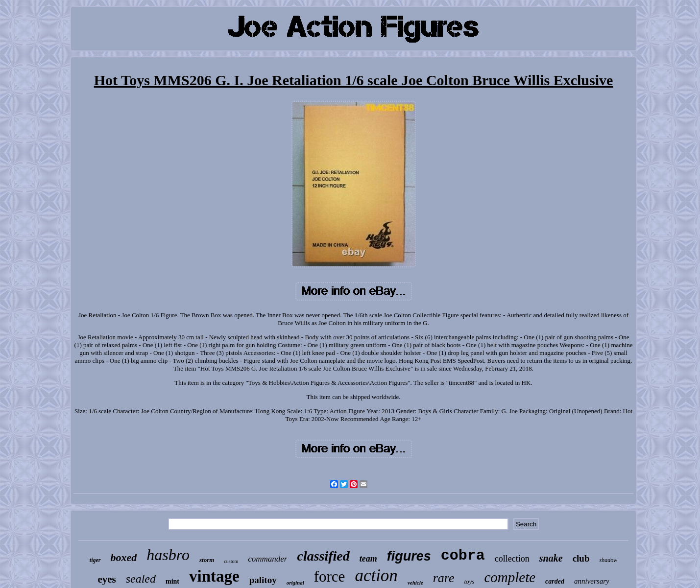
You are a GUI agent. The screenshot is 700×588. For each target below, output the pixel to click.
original (295, 583)
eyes (107, 579)
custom (231, 561)
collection (512, 559)
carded (555, 581)
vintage (214, 576)
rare (444, 578)
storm (207, 560)
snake (551, 558)
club (581, 558)
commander (267, 559)
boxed (124, 557)
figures (409, 556)
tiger (95, 560)
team (368, 559)
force (330, 576)
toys (469, 581)
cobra (463, 556)
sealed (141, 579)
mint (172, 581)
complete (510, 577)
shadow (608, 560)
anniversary (592, 581)
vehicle (415, 583)
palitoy (263, 580)
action (376, 576)
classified (323, 556)
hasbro (168, 555)
